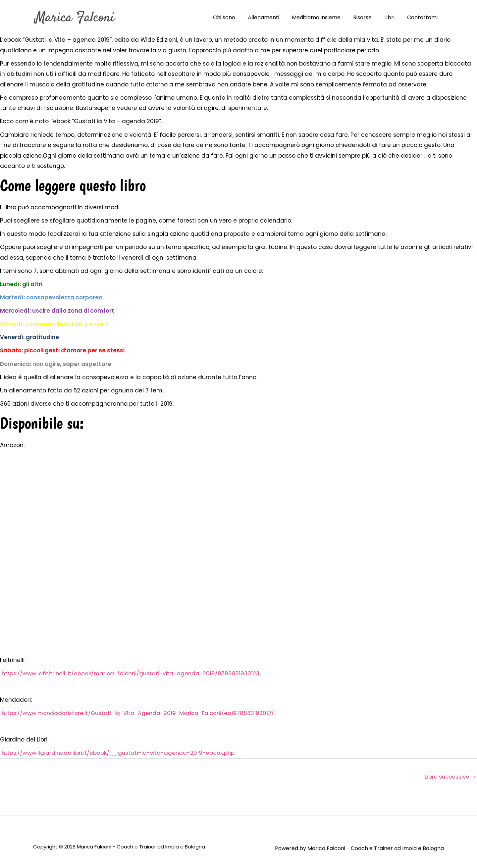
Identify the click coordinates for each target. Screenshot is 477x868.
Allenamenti (272, 17)
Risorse (367, 17)
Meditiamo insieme (323, 17)
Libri (392, 17)
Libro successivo (450, 777)
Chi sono (235, 17)
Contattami (423, 17)
